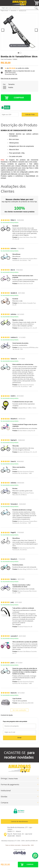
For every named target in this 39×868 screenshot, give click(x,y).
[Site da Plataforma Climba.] (19, 852)
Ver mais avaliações (19, 710)
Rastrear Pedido (13, 779)
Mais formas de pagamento (9, 78)
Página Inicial (5, 11)
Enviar (19, 738)
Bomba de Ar (23, 11)
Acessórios (14, 11)
